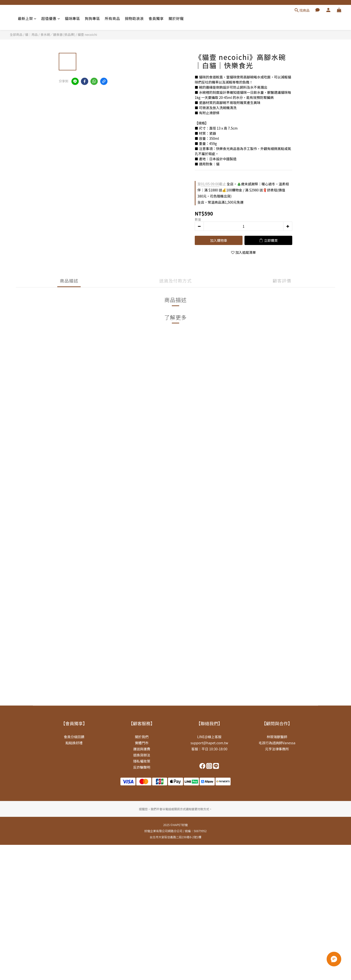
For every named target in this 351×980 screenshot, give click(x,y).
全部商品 (16, 34)
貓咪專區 (72, 18)
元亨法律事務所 (277, 749)
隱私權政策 (142, 761)
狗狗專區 (92, 18)
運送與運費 (142, 749)
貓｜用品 (31, 34)
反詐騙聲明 (142, 767)
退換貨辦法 (142, 755)
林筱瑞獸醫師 (277, 737)
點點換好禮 (74, 743)
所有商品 (112, 18)
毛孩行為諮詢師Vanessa (277, 743)
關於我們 (142, 737)
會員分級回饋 (74, 737)
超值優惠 (51, 18)
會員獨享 (156, 18)
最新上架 (27, 18)
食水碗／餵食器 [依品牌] (58, 34)
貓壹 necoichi (88, 34)
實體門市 (142, 743)
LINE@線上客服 (209, 737)
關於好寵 (176, 18)
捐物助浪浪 (134, 18)
